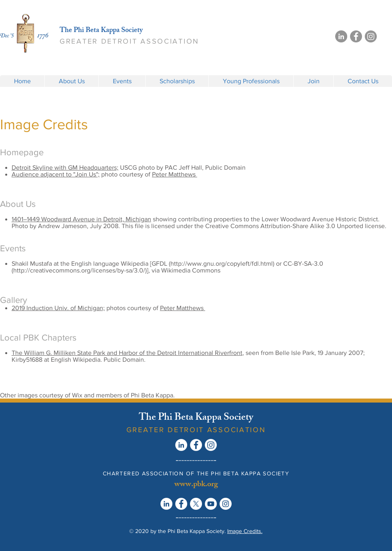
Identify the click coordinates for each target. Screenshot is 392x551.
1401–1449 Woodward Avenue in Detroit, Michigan (81, 219)
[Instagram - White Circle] (226, 504)
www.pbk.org (196, 485)
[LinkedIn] (341, 36)
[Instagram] (371, 36)
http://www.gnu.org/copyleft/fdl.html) (222, 263)
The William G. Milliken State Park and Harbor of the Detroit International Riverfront (127, 353)
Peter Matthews (175, 174)
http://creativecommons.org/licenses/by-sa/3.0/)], (82, 270)
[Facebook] (356, 36)
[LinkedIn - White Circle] (181, 445)
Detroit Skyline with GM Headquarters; (65, 167)
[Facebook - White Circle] (196, 445)
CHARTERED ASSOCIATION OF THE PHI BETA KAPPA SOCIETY (196, 473)
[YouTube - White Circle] (211, 504)
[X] (196, 504)
